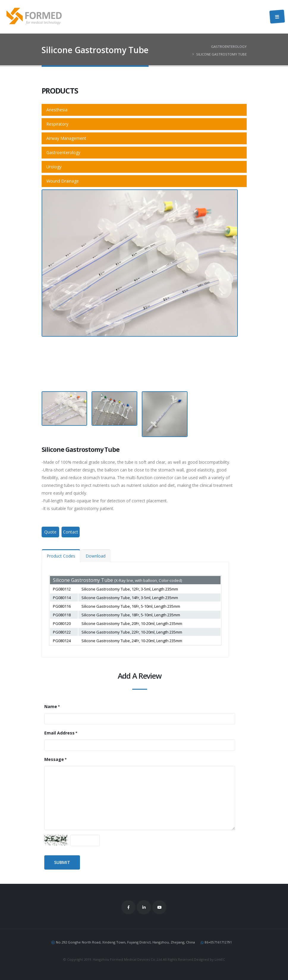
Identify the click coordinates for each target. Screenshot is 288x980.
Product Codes (61, 556)
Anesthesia (57, 110)
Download (96, 556)
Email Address (59, 733)
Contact (71, 532)
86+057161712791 (218, 942)
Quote (50, 532)
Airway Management (66, 138)
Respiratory (57, 124)
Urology (54, 167)
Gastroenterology (229, 46)
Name (51, 706)
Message (54, 759)
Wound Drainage (63, 181)
